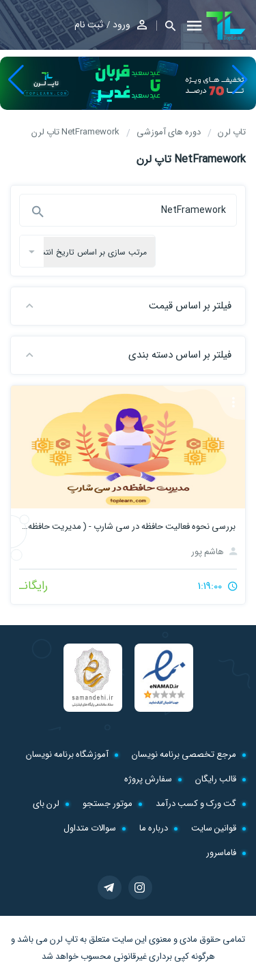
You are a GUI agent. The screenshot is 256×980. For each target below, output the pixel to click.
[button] (166, 26)
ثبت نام (89, 25)
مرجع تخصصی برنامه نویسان (184, 754)
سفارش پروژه (148, 779)
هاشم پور (214, 552)
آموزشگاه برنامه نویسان (67, 754)
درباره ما (154, 828)
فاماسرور (221, 853)
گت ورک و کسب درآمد (196, 804)
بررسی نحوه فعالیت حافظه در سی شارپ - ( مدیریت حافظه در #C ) (128, 527)
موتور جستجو (108, 804)
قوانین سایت (214, 828)
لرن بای (46, 804)
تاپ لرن (64, 939)
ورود (122, 25)
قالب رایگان (216, 779)
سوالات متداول (90, 828)
